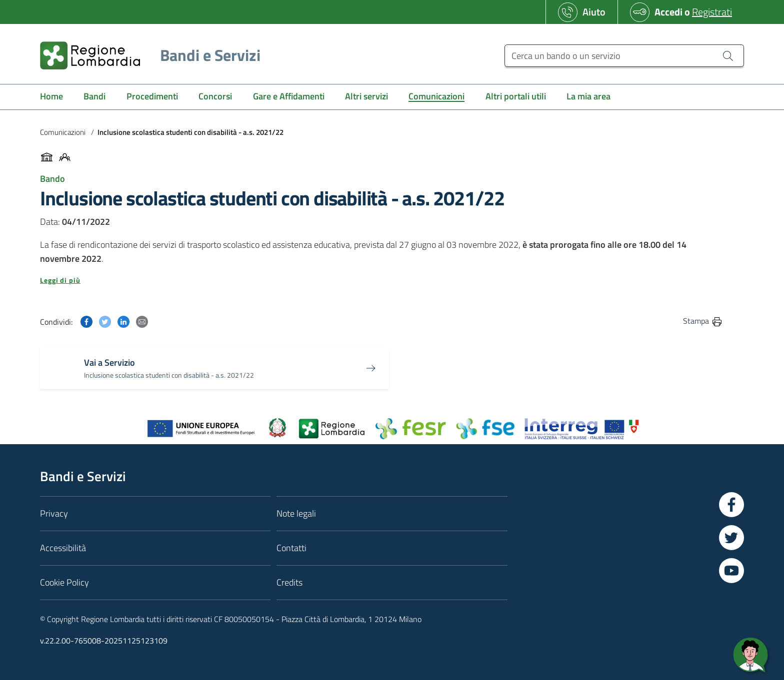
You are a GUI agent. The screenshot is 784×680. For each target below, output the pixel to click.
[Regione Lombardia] (146, 55)
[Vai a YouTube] (731, 571)
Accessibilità (63, 548)
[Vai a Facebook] (731, 505)
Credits (289, 582)
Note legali (296, 513)
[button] (381, 280)
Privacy (54, 513)
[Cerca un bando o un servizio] (624, 56)
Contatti (291, 548)
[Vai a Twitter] (731, 538)
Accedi (668, 12)
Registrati (712, 12)
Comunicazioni (63, 132)
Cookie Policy (64, 582)
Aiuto (594, 12)
